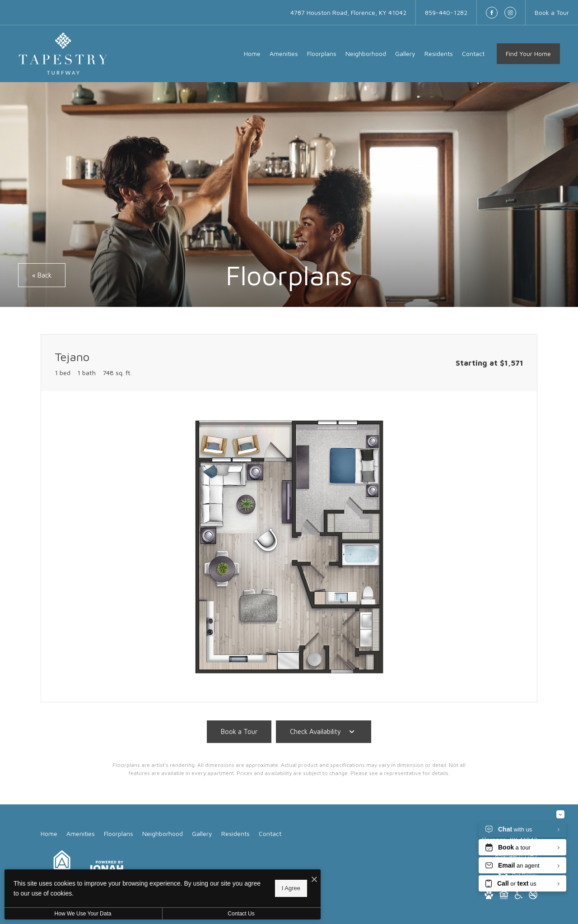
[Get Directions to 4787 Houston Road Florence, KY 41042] (348, 12)
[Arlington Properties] (62, 868)
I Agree (291, 888)
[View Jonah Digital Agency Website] (105, 868)
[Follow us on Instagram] (510, 13)
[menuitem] (252, 54)
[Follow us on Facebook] (492, 13)
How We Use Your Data (83, 914)
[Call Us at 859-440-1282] (446, 12)
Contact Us (241, 914)
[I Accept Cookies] (314, 880)
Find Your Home (528, 53)
